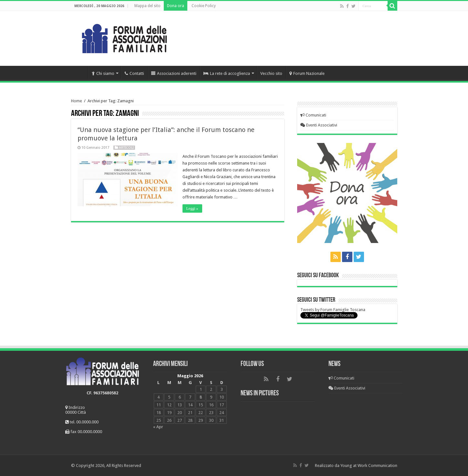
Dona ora (176, 6)
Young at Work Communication (369, 466)
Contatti (134, 73)
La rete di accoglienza (227, 73)
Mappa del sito (147, 6)
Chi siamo (103, 73)
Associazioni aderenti (174, 73)
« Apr (158, 427)
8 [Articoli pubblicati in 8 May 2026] (201, 397)
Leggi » (192, 208)
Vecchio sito (271, 73)
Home (79, 73)
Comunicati (313, 115)
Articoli (126, 148)
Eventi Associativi (319, 125)
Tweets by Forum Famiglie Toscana (333, 310)
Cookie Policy (204, 6)
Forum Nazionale (307, 73)
